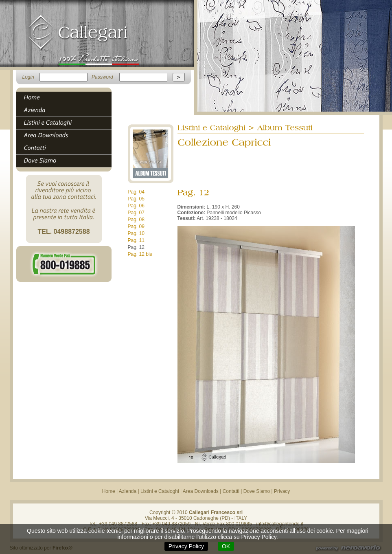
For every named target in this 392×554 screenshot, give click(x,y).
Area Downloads (201, 491)
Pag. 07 (136, 213)
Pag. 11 (136, 240)
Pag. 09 (136, 226)
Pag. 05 (136, 199)
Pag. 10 (136, 233)
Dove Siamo (257, 491)
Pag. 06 (136, 206)
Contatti (231, 491)
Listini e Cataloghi (160, 491)
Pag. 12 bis (140, 254)
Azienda (128, 491)
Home (109, 491)
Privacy (282, 491)
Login (28, 77)
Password (102, 77)
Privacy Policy (186, 546)
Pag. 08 (136, 220)
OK (226, 546)
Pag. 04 (136, 192)
